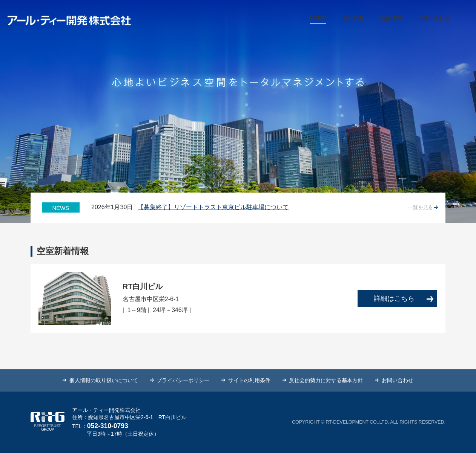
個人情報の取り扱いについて (104, 380)
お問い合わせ (398, 380)
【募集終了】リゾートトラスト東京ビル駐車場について (213, 207)
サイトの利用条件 (249, 380)
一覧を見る (423, 207)
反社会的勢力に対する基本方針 (326, 380)
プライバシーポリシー (183, 380)
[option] (249, 207)
